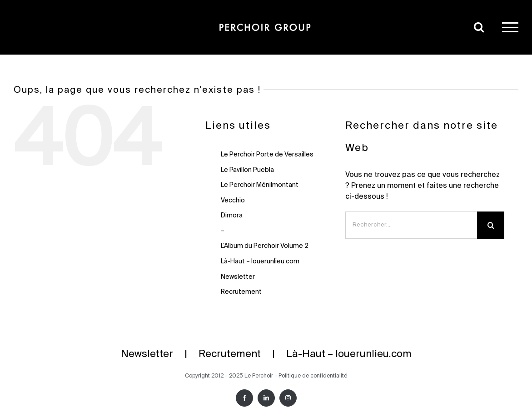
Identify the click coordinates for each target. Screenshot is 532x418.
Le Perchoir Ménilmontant (260, 185)
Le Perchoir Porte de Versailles (267, 155)
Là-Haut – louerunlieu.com (260, 262)
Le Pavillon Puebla (247, 170)
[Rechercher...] (411, 225)
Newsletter (238, 277)
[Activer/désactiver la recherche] (479, 27)
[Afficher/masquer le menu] (510, 27)
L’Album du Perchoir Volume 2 (265, 246)
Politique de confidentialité (313, 376)
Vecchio (233, 201)
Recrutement (241, 292)
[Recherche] (491, 225)
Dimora (232, 216)
